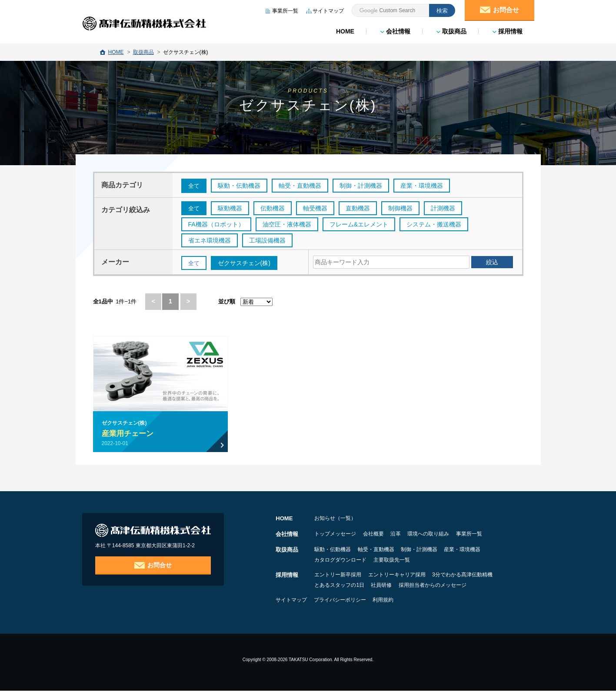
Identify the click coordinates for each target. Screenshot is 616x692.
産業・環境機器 (489, 551)
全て (194, 186)
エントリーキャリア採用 (406, 576)
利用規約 (401, 601)
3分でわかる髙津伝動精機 (480, 576)
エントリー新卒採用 (338, 576)
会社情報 (395, 30)
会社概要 (382, 535)
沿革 (413, 535)
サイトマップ (291, 601)
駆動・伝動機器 (333, 551)
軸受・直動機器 (385, 551)
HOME (345, 30)
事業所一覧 (505, 535)
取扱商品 (451, 30)
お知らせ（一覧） (335, 519)
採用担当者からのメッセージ (450, 586)
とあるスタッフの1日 (339, 586)
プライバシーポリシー (349, 601)
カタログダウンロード (340, 561)
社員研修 (390, 586)
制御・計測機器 (437, 551)
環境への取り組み (455, 535)
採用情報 (507, 30)
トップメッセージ (335, 535)
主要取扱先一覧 (400, 561)
